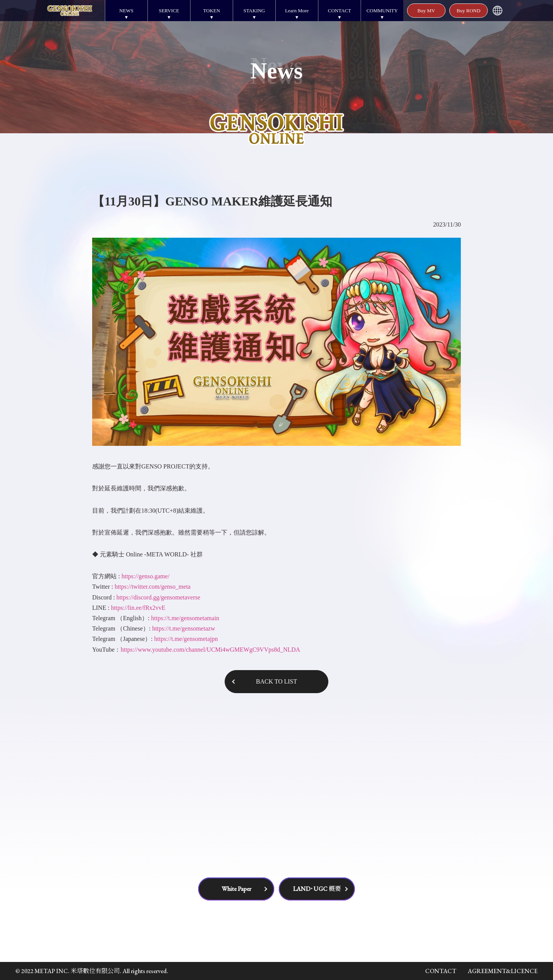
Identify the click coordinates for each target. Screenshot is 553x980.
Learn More (297, 11)
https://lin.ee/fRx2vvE (138, 608)
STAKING (254, 11)
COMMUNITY (382, 11)
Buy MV (426, 11)
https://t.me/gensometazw (184, 628)
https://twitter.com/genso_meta (152, 587)
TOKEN (212, 11)
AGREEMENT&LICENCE (503, 971)
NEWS (127, 11)
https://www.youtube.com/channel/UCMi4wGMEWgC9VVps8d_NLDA (210, 650)
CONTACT (339, 11)
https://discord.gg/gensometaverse (158, 597)
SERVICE (169, 11)
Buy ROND (469, 11)
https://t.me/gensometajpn (186, 639)
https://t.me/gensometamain (185, 618)
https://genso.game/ (145, 576)
